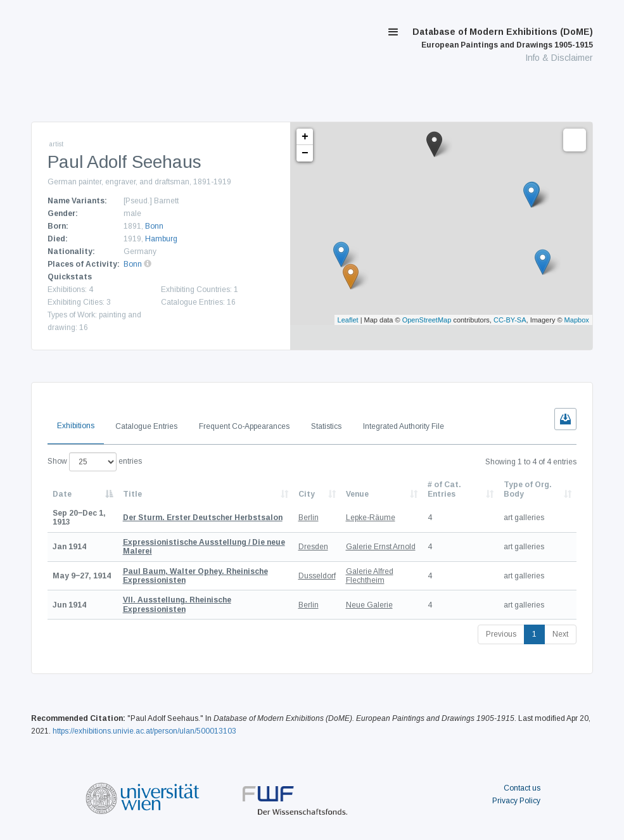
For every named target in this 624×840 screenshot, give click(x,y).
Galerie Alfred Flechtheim (370, 576)
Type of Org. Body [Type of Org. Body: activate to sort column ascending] (528, 489)
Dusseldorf (317, 576)
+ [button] (305, 137)
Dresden (313, 547)
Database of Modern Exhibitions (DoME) (503, 38)
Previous (501, 634)
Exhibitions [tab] (76, 426)
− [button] (305, 153)
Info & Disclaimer (559, 58)
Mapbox (577, 320)
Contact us (522, 788)
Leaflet (348, 320)
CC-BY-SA (510, 320)
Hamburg (161, 239)
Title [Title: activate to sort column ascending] (132, 494)
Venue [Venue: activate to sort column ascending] (357, 494)
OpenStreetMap (427, 320)
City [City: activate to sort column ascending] (307, 494)
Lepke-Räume (371, 518)
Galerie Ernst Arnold (381, 547)
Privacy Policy (516, 801)
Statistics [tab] (326, 426)
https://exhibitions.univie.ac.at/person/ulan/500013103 (144, 731)
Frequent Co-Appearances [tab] (244, 426)
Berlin (309, 518)
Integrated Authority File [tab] (404, 426)
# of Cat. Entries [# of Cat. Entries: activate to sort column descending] (444, 489)
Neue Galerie (369, 605)
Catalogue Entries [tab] (146, 426)
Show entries (95, 462)
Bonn (154, 226)
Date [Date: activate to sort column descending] (62, 494)
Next (560, 634)
